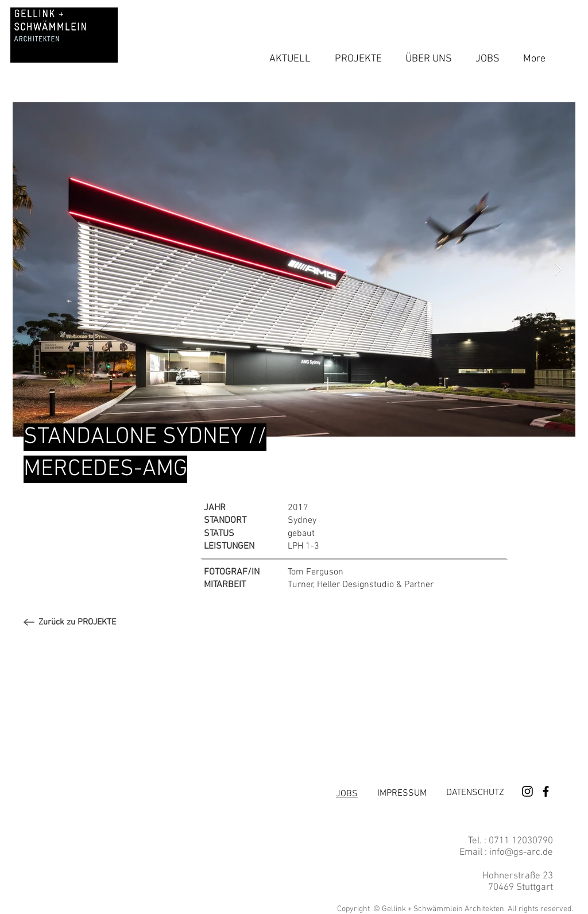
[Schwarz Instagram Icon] (527, 791)
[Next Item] (558, 269)
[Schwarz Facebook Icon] (546, 791)
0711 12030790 (520, 841)
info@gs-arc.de (521, 853)
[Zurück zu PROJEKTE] (77, 622)
